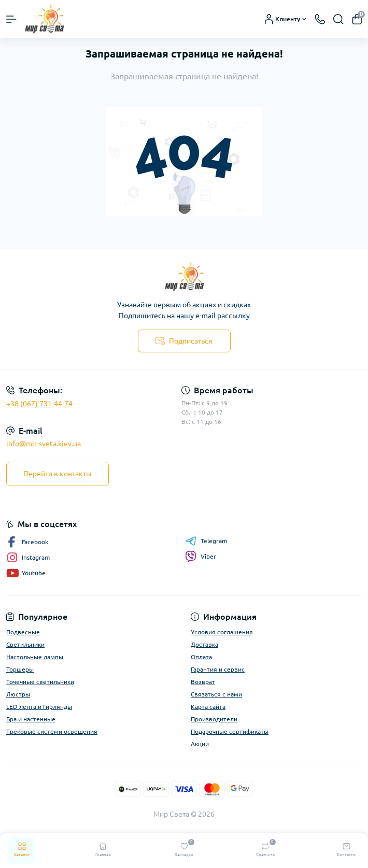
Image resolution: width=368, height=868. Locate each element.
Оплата (201, 657)
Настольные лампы (35, 657)
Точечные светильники (40, 682)
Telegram (206, 541)
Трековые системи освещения (52, 731)
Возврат (203, 682)
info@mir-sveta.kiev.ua (44, 444)
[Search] (338, 19)
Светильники (25, 644)
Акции (200, 744)
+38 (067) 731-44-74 (39, 404)
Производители (214, 719)
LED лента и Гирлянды (39, 707)
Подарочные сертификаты (230, 731)
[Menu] (11, 19)
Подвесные (23, 632)
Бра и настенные (31, 719)
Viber (201, 557)
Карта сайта (208, 707)
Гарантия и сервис (218, 669)
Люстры (18, 694)
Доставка (204, 644)
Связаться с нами (216, 694)
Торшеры (20, 669)
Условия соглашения (222, 632)
